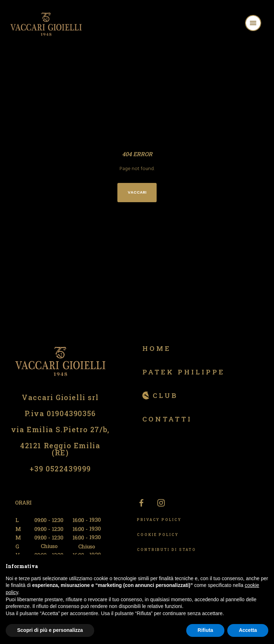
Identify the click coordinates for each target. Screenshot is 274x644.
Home (157, 348)
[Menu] (262, 24)
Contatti (167, 419)
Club (165, 395)
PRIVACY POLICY (159, 520)
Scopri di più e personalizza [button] (50, 630)
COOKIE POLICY (158, 535)
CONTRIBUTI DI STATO (167, 550)
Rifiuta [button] (205, 630)
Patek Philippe (184, 372)
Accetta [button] (248, 630)
